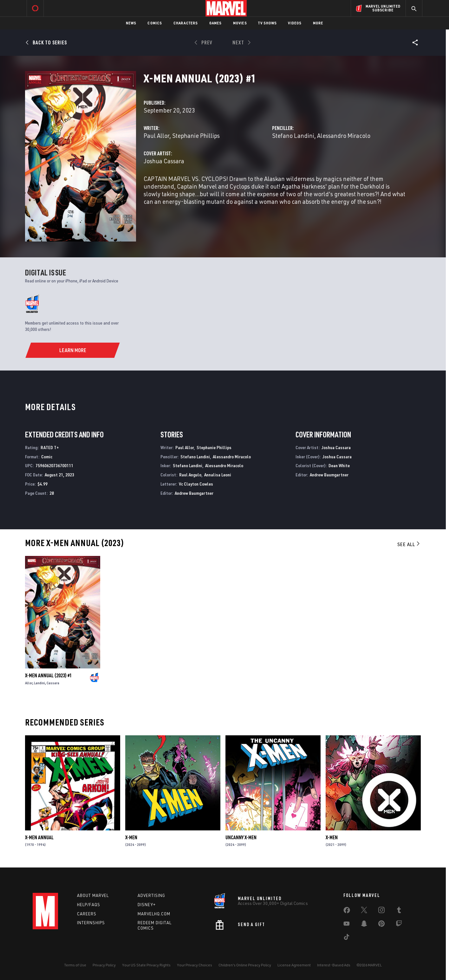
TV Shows (267, 23)
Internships (91, 923)
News (131, 23)
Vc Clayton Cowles (196, 484)
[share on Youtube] (347, 925)
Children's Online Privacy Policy (245, 965)
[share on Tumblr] (399, 911)
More (318, 23)
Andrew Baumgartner (194, 493)
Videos (295, 23)
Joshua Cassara (164, 161)
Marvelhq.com (154, 914)
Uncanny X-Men (241, 837)
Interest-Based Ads (334, 965)
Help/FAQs (89, 905)
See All (409, 544)
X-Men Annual (39, 837)
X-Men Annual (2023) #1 (49, 675)
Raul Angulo (190, 475)
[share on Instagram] (381, 911)
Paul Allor (156, 135)
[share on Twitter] (364, 911)
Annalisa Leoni (218, 475)
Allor (29, 683)
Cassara (53, 683)
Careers (87, 914)
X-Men (131, 837)
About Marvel (93, 895)
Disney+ (147, 905)
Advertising (151, 895)
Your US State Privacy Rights (146, 965)
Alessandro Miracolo (344, 135)
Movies (240, 23)
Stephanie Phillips (196, 135)
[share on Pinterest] (381, 925)
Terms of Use (75, 965)
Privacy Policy (104, 965)
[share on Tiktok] (347, 938)
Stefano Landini (293, 135)
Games (215, 23)
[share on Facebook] (347, 912)
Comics (155, 23)
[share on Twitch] (399, 925)
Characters (186, 23)
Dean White (339, 465)
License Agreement (294, 965)
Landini (39, 683)
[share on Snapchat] (364, 925)
